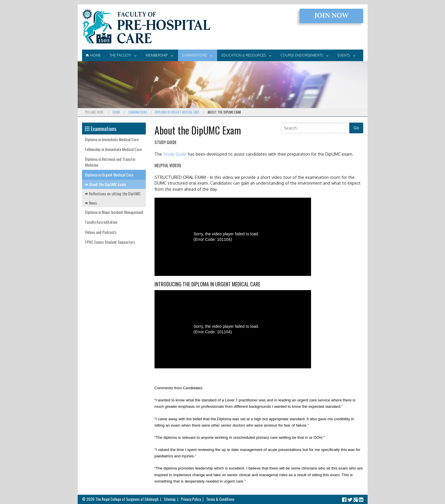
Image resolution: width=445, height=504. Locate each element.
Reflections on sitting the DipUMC (113, 193)
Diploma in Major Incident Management (114, 212)
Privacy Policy (191, 499)
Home (93, 55)
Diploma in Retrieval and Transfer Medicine (110, 162)
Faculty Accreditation (101, 222)
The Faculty (120, 55)
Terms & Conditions (220, 499)
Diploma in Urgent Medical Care (177, 112)
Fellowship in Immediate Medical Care (113, 149)
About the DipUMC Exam (105, 184)
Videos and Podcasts (101, 232)
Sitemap (170, 499)
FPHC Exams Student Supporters (110, 242)
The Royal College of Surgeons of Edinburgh (127, 499)
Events (344, 55)
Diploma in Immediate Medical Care (112, 139)
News (91, 203)
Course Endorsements (302, 55)
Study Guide (175, 154)
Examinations (195, 55)
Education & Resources (244, 55)
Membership (157, 55)
